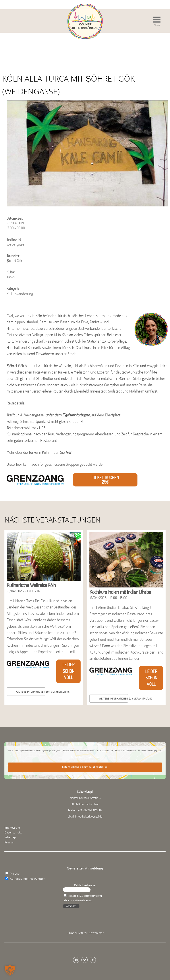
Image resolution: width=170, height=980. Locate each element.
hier (68, 452)
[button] (157, 22)
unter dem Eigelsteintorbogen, (68, 415)
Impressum (12, 827)
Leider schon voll (69, 671)
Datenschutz (13, 832)
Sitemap (10, 837)
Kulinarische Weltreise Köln (31, 585)
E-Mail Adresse (85, 885)
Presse (9, 842)
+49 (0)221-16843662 (90, 810)
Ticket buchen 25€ (105, 480)
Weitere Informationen (31, 692)
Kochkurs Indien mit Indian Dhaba (120, 592)
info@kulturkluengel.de (89, 816)
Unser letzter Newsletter (86, 933)
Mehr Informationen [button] (85, 757)
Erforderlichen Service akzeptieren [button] (85, 767)
